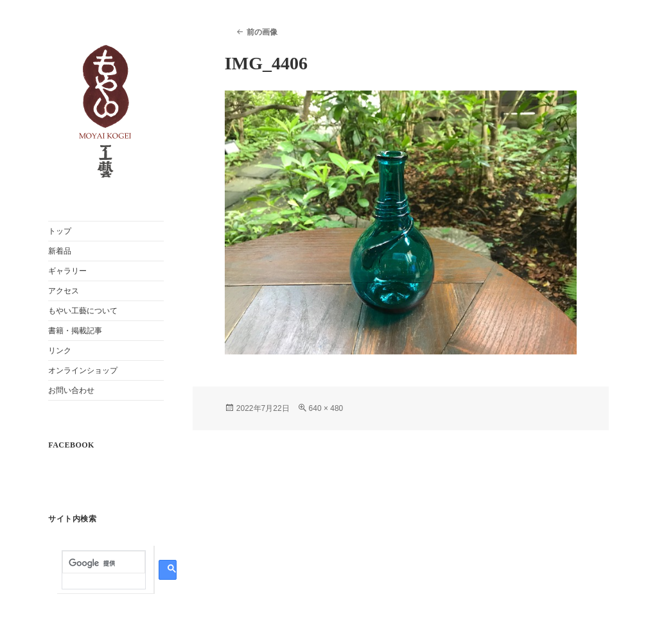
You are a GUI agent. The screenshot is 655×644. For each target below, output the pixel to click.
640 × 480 (326, 408)
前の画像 (262, 32)
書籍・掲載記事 (75, 331)
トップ (60, 231)
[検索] (104, 563)
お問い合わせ (71, 390)
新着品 (60, 251)
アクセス (64, 291)
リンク (60, 351)
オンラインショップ (83, 370)
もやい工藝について (83, 311)
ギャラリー (67, 271)
